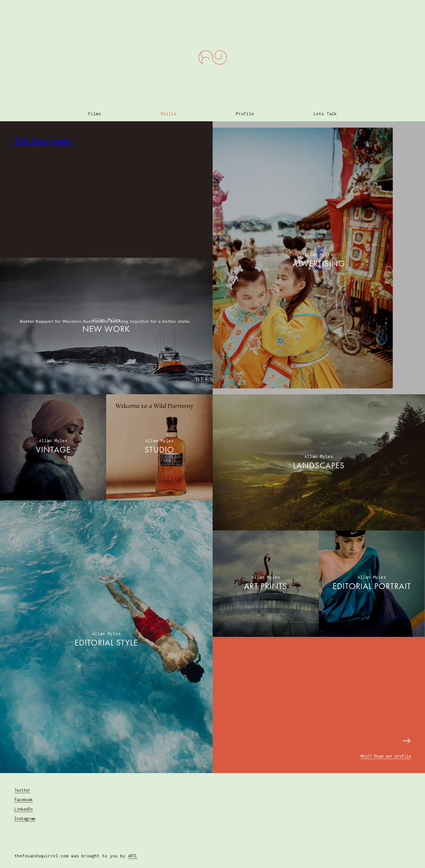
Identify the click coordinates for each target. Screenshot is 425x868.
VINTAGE (53, 444)
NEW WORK (106, 324)
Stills (168, 108)
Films (94, 108)
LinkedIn (25, 803)
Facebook (25, 794)
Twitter (23, 785)
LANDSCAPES (319, 460)
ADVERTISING (319, 258)
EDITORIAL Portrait (372, 581)
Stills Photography (43, 135)
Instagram (26, 813)
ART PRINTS (266, 581)
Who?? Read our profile (382, 750)
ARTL (133, 850)
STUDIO (159, 444)
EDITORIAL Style (106, 637)
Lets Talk (326, 108)
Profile (245, 108)
